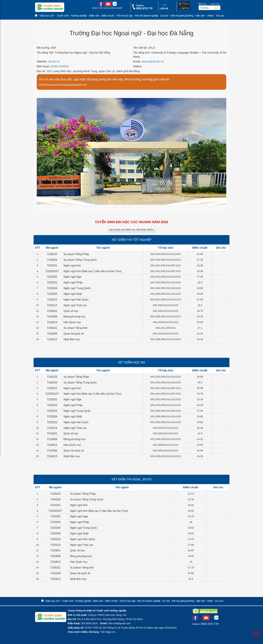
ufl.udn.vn (54, 61)
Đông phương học (75, 317)
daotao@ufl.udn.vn (153, 61)
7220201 (52, 266)
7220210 (52, 300)
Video (210, 16)
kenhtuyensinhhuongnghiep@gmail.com (63, 85)
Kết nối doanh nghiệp (147, 16)
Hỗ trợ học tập (124, 16)
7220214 (52, 305)
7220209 (52, 294)
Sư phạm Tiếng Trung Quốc (80, 260)
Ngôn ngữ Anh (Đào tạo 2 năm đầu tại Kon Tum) (93, 271)
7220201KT (52, 271)
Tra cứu (220, 16)
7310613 (52, 339)
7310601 (52, 311)
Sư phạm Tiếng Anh (75, 328)
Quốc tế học (71, 311)
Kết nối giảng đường (182, 16)
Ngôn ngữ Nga (72, 277)
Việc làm (200, 16)
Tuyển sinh (63, 16)
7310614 (52, 322)
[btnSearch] (217, 8)
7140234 (52, 260)
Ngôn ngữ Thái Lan (75, 305)
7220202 (52, 277)
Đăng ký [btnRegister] (203, 4)
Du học (164, 16)
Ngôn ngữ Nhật (73, 294)
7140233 (52, 254)
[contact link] (164, 9)
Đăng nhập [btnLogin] (215, 4)
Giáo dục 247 (47, 16)
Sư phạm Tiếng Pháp (76, 254)
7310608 (52, 317)
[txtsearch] (207, 8)
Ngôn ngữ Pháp (73, 282)
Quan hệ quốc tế (74, 334)
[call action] (142, 9)
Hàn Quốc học (72, 322)
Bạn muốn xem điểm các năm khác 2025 (131, 230)
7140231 (52, 328)
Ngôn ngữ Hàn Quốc (76, 300)
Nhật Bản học (72, 339)
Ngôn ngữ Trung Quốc (77, 288)
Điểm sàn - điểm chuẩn (102, 16)
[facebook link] (101, 6)
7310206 (52, 334)
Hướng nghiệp (79, 16)
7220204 (52, 288)
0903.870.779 (210, 624)
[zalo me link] (114, 6)
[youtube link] (108, 6)
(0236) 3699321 (60, 66)
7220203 (52, 282)
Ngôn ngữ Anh (72, 266)
